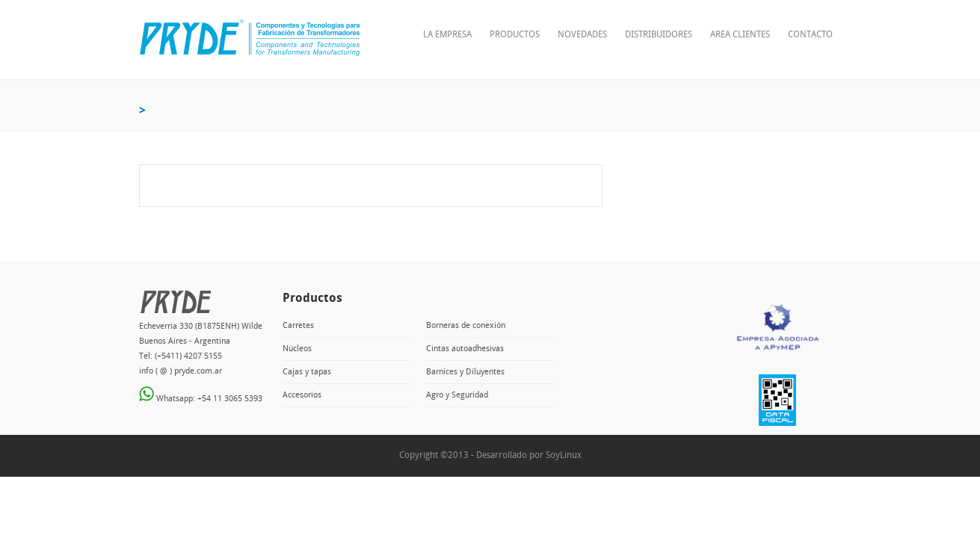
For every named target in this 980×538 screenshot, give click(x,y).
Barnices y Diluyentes (465, 372)
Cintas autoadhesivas (465, 349)
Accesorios (302, 395)
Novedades (582, 35)
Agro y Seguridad (457, 395)
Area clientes (740, 35)
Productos (515, 35)
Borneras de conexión (466, 326)
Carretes (298, 326)
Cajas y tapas (307, 372)
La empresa (447, 35)
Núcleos (297, 349)
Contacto (810, 35)
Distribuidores (659, 35)
